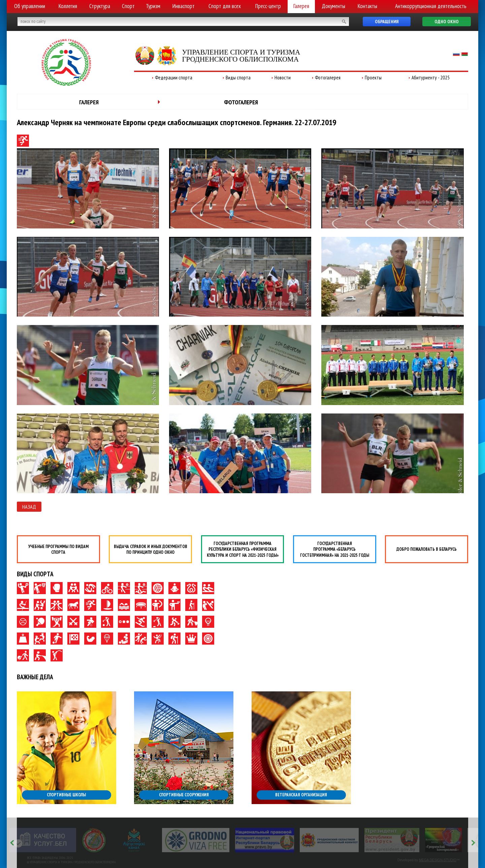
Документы (333, 6)
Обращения (387, 22)
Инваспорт (184, 6)
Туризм (153, 6)
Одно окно (447, 22)
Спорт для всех (225, 6)
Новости (283, 78)
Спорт (128, 6)
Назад (29, 507)
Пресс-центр (268, 6)
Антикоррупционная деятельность (431, 6)
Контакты (367, 6)
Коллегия (68, 6)
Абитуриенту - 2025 (431, 78)
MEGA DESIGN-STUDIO (438, 860)
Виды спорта (238, 78)
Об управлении (30, 6)
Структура (100, 6)
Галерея (301, 6)
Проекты (373, 78)
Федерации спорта (174, 78)
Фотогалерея (328, 78)
